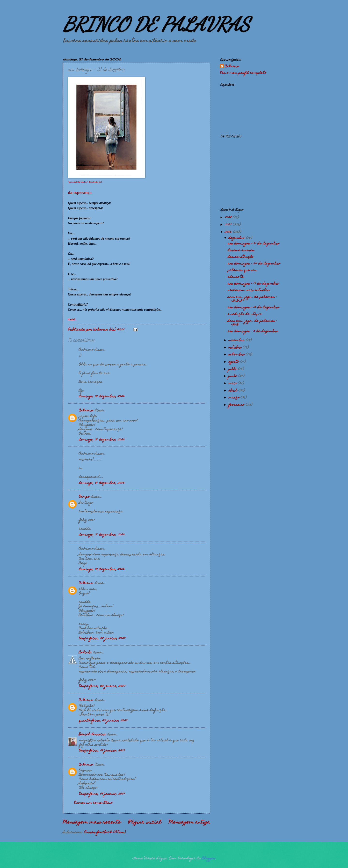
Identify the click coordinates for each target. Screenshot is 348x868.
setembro (237, 355)
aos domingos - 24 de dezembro (254, 264)
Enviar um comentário (93, 803)
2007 (229, 225)
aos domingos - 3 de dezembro (253, 331)
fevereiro (237, 405)
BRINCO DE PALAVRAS (156, 24)
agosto (234, 362)
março (234, 398)
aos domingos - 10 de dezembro (253, 308)
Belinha (85, 653)
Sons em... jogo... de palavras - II (252, 323)
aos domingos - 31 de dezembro (253, 244)
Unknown (86, 411)
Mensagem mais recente (92, 823)
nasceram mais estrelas (249, 290)
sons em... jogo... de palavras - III (252, 299)
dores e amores (241, 250)
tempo (84, 497)
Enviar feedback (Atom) (105, 832)
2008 (229, 218)
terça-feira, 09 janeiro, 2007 (102, 751)
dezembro (237, 238)
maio (233, 383)
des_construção (241, 257)
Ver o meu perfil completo (243, 73)
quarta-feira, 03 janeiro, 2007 (103, 721)
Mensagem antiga (189, 823)
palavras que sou (242, 270)
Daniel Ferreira (92, 735)
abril (233, 391)
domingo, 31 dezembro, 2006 (102, 397)
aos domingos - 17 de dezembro (253, 284)
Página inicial (145, 823)
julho (233, 369)
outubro (236, 348)
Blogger (209, 859)
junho (233, 376)
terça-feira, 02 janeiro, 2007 (102, 639)
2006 (229, 232)
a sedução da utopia (245, 314)
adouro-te (236, 277)
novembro (237, 340)
